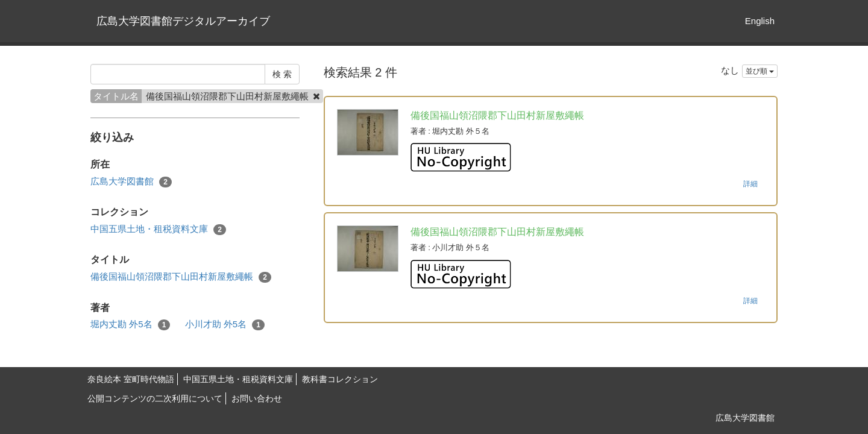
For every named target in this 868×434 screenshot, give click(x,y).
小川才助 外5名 (225, 325)
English (760, 21)
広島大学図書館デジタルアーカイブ (183, 21)
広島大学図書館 (131, 182)
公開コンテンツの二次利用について (155, 398)
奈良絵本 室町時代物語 (131, 379)
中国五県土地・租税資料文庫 (158, 229)
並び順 (760, 71)
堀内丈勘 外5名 (130, 325)
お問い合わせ (257, 398)
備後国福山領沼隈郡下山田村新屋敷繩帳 (181, 277)
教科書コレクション (340, 379)
